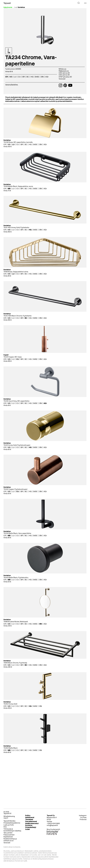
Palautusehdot (9, 835)
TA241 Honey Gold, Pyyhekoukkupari (17, 445)
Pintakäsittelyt (31, 827)
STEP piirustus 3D (65, 77)
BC (28, 77)
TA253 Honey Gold (10, 704)
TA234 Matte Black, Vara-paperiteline (17, 533)
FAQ (5, 827)
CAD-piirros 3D (64, 75)
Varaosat (62, 79)
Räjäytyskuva (64, 71)
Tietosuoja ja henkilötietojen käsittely (12, 830)
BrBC (37, 77)
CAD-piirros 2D (64, 73)
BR (24, 77)
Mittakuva (62, 69)
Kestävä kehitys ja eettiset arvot (10, 840)
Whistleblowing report (9, 817)
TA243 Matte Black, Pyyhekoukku (16, 578)
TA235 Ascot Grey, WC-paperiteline (16, 401)
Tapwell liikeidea (9, 821)
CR (7, 77)
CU (19, 77)
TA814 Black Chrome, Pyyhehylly (15, 663)
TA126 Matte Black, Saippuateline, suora (18, 186)
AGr (47, 77)
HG (32, 77)
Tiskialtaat (29, 819)
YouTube (83, 818)
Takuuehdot (8, 833)
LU (15, 77)
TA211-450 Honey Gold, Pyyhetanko (16, 227)
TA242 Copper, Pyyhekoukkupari (15, 489)
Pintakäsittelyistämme (12, 823)
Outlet (27, 829)
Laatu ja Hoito (9, 825)
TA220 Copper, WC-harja (13, 357)
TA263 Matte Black (11, 748)
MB (11, 77)
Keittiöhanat (30, 817)
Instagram (83, 816)
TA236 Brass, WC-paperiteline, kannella (18, 142)
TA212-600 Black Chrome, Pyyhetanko (18, 316)
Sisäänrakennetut (32, 823)
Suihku (28, 815)
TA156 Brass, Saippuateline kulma (16, 272)
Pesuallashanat (31, 821)
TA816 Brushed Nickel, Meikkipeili (16, 622)
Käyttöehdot (8, 837)
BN (42, 77)
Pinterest (83, 820)
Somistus (21, 7)
